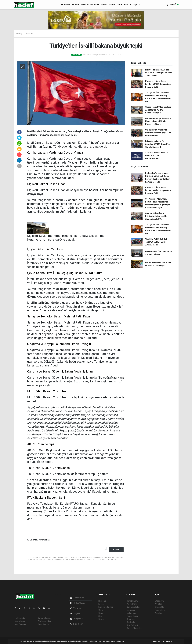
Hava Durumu (132, 601)
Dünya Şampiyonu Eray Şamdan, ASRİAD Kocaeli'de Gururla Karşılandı (158, 144)
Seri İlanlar (131, 622)
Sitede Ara (159, 601)
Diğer (136, 5)
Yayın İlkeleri (20, 621)
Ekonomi (65, 5)
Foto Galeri (77, 598)
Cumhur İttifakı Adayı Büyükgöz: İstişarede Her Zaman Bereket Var (156, 216)
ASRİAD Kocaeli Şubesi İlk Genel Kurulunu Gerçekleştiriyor (157, 156)
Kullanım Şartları (44, 618)
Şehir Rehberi (132, 625)
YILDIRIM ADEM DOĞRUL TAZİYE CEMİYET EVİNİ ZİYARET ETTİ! (156, 242)
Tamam (167, 641)
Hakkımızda (20, 618)
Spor (120, 5)
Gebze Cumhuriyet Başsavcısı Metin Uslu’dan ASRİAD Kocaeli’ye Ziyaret (158, 121)
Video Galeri (77, 603)
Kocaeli (76, 5)
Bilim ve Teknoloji (90, 5)
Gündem (30, 34)
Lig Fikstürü (131, 613)
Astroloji (158, 613)
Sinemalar (131, 619)
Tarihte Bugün (133, 616)
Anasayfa (20, 34)
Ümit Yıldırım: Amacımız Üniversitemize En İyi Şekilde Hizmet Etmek (158, 133)
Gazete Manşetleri (134, 628)
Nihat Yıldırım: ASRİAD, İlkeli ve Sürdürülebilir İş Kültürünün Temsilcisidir (159, 73)
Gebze (127, 5)
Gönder (116, 549)
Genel (112, 5)
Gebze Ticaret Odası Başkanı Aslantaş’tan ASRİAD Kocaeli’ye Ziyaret (158, 110)
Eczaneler (131, 610)
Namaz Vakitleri (133, 607)
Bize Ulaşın (77, 624)
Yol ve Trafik (132, 604)
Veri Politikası (21, 624)
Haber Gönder (43, 624)
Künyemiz (76, 619)
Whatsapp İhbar (44, 621)
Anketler (158, 604)
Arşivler (75, 613)
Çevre (104, 5)
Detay (157, 641)
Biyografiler (160, 607)
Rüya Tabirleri (160, 610)
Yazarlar (76, 608)
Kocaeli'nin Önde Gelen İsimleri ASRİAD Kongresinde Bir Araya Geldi (158, 84)
